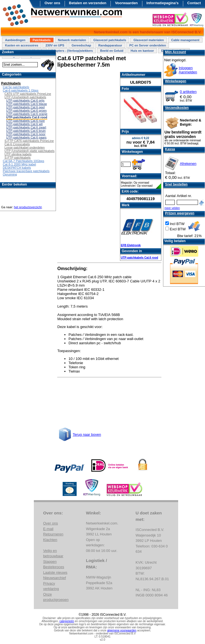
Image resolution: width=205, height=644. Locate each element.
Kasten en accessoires (22, 45)
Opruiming (10, 174)
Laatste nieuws (55, 572)
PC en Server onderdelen (148, 45)
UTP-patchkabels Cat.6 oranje (27, 114)
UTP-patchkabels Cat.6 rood (139, 258)
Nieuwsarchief (55, 578)
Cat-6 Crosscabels (17, 144)
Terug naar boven (87, 435)
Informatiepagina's (163, 3)
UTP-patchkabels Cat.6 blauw (27, 104)
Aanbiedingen (15, 40)
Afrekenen (188, 164)
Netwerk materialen (72, 40)
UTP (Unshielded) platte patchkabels (30, 151)
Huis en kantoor (142, 51)
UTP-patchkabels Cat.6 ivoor (26, 134)
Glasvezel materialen (149, 40)
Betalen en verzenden (88, 3)
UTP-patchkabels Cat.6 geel (25, 107)
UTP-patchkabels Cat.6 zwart (26, 127)
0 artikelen (188, 92)
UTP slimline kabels (18, 154)
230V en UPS (55, 45)
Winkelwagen (176, 81)
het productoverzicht (28, 207)
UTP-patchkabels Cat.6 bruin (26, 131)
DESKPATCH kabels (17, 168)
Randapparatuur (110, 45)
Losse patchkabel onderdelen (25, 147)
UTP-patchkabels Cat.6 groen (26, 111)
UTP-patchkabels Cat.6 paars (26, 137)
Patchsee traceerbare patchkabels (26, 171)
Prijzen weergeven (180, 213)
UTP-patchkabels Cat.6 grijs (25, 100)
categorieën (67, 621)
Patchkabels (42, 40)
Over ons (52, 3)
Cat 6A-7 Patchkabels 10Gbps (23, 161)
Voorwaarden (126, 3)
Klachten (50, 540)
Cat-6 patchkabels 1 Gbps (21, 90)
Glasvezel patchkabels (110, 40)
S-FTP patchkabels (17, 158)
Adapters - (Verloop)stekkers (72, 51)
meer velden (172, 208)
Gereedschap (81, 45)
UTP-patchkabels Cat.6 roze (25, 121)
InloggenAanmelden (188, 70)
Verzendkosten (177, 108)
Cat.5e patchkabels (16, 87)
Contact (194, 3)
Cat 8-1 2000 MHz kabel (19, 164)
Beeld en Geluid (112, 51)
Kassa (170, 149)
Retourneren (53, 534)
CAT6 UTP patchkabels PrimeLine (28, 94)
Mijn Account (175, 52)
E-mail (48, 529)
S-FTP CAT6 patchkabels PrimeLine (29, 141)
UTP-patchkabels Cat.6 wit (24, 124)
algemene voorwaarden (122, 630)
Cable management (185, 40)
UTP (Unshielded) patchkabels (25, 97)
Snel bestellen (176, 184)
